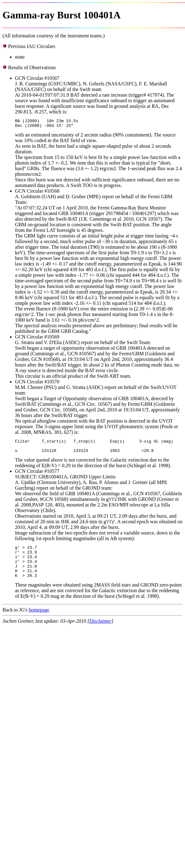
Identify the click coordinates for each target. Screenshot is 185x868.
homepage (39, 621)
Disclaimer (100, 632)
